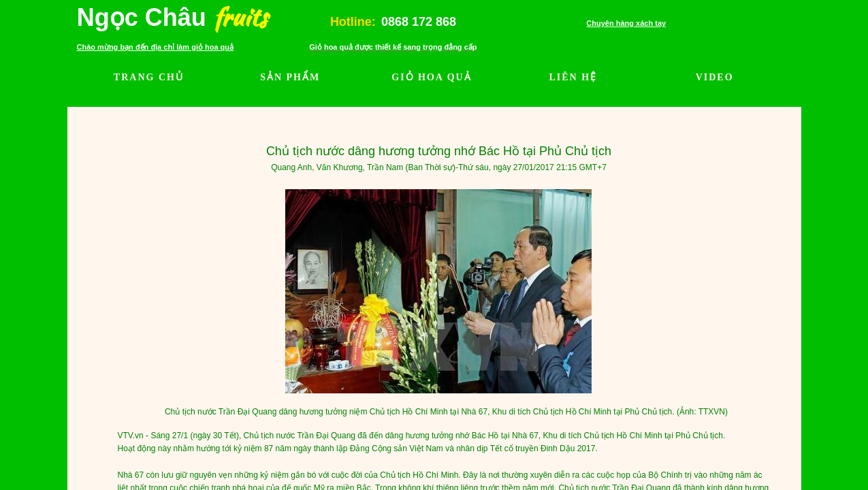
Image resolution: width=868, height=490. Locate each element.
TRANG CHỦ (149, 77)
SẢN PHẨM (290, 77)
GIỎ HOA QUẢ (431, 77)
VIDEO (715, 77)
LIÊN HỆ (573, 77)
